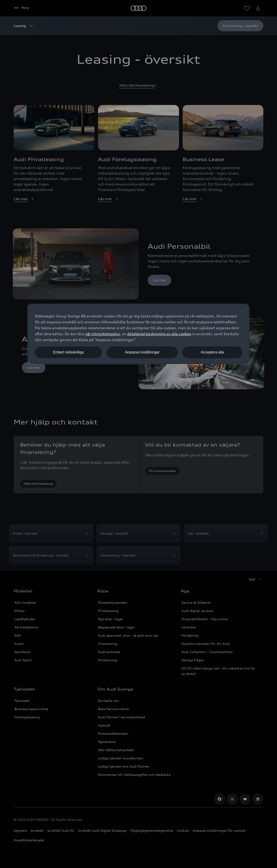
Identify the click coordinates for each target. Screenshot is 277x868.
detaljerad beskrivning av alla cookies (159, 334)
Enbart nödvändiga (68, 352)
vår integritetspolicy (103, 334)
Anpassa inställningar (142, 352)
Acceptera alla (212, 352)
